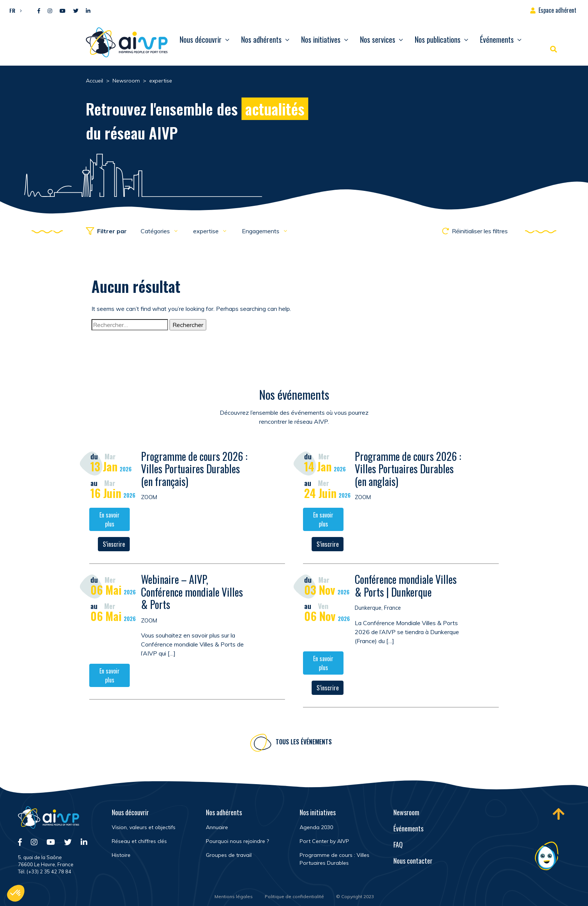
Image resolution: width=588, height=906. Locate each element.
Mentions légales (234, 896)
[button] (14, 10)
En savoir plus (109, 520)
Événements (497, 39)
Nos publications (438, 39)
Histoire (121, 855)
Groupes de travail (229, 855)
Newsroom (406, 812)
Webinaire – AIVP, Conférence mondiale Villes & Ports (192, 593)
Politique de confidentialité (294, 896)
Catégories (156, 231)
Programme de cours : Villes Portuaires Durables (334, 859)
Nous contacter (413, 861)
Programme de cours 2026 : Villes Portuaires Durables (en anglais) (408, 469)
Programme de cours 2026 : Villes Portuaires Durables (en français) (194, 469)
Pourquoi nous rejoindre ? (237, 841)
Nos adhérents (261, 39)
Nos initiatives (321, 39)
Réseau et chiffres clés (139, 841)
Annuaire (217, 827)
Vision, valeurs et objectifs (144, 827)
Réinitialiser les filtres (475, 231)
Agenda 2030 (316, 827)
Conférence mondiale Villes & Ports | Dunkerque (406, 587)
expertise (207, 231)
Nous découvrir (201, 39)
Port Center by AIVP (324, 841)
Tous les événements (304, 743)
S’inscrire (114, 545)
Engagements (261, 231)
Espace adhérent (557, 10)
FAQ (398, 844)
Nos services (378, 39)
